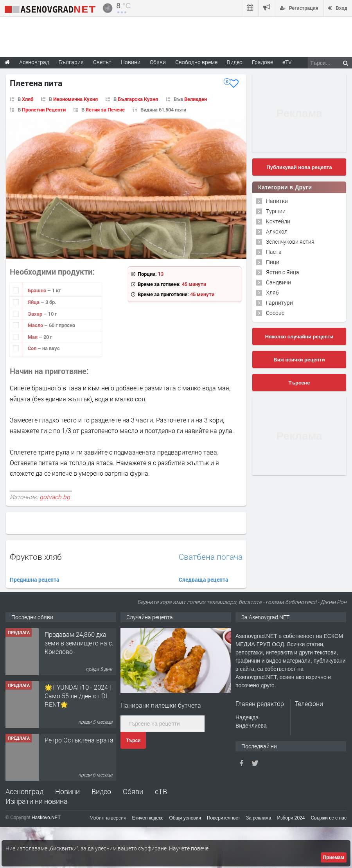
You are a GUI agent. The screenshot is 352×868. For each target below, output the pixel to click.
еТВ (161, 791)
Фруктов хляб (36, 557)
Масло (36, 325)
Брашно (38, 290)
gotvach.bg (55, 497)
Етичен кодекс (148, 818)
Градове (262, 62)
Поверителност (224, 818)
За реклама (259, 818)
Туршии (276, 211)
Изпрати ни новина (37, 801)
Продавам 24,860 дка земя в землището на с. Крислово (79, 643)
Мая (33, 337)
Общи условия (185, 818)
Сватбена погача (211, 557)
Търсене (299, 383)
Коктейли (278, 221)
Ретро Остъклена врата (79, 740)
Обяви (133, 791)
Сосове (275, 313)
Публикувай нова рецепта (299, 167)
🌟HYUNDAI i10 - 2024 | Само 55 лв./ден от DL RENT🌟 (78, 696)
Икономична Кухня (75, 99)
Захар (36, 314)
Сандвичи (278, 282)
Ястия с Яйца (283, 272)
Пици (273, 262)
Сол (33, 348)
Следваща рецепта (204, 580)
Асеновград (24, 791)
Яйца (34, 302)
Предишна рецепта (35, 580)
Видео (101, 791)
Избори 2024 (291, 818)
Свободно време (196, 62)
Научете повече (189, 848)
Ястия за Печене (105, 110)
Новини (131, 62)
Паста (274, 252)
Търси (133, 740)
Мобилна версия (108, 818)
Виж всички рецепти (299, 360)
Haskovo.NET (46, 818)
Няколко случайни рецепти (299, 337)
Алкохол (277, 231)
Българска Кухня (138, 99)
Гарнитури (279, 303)
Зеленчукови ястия (290, 242)
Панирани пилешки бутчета (161, 705)
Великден (196, 99)
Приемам (334, 857)
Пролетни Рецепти (44, 110)
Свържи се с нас (329, 818)
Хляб (28, 99)
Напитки (277, 201)
